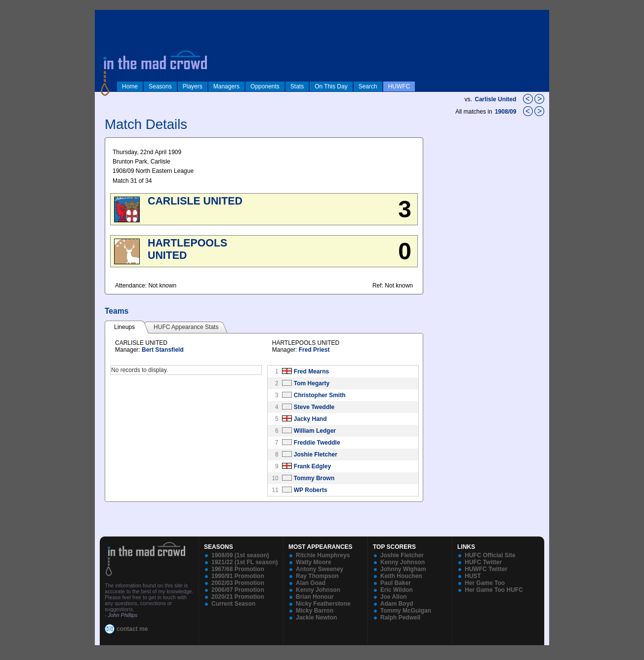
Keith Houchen (401, 576)
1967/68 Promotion (238, 569)
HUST (473, 576)
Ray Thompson (317, 576)
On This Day (331, 86)
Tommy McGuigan (406, 611)
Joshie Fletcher (316, 454)
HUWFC (399, 86)
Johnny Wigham (403, 569)
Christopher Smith (320, 395)
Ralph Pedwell (400, 618)
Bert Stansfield (163, 350)
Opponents (265, 86)
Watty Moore (314, 562)
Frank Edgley (312, 466)
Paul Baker (396, 583)
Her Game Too (485, 583)
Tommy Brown (314, 478)
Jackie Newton (316, 618)
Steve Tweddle (314, 407)
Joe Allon (394, 597)
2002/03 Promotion (238, 583)
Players (193, 86)
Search (368, 86)
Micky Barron (315, 611)
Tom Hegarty (312, 383)
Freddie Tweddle (317, 443)
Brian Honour (315, 597)
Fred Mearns (311, 371)
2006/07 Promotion (238, 590)
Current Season (233, 604)
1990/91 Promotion (238, 576)
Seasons (160, 86)
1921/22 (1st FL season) (245, 562)
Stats (297, 86)
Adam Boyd (397, 604)
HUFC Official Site (490, 555)
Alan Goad (311, 583)
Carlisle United (495, 99)
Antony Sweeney (320, 569)
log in (105, 16)
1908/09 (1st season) (240, 555)
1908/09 (506, 112)
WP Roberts (311, 490)
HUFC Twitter (483, 562)
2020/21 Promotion (238, 597)
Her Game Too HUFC (494, 590)
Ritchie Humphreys (323, 555)
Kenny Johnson (318, 590)
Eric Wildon (397, 590)
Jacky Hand (310, 419)
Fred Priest (314, 350)
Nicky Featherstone (323, 604)
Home (130, 86)
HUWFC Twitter (486, 569)
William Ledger (315, 431)
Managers (226, 86)
